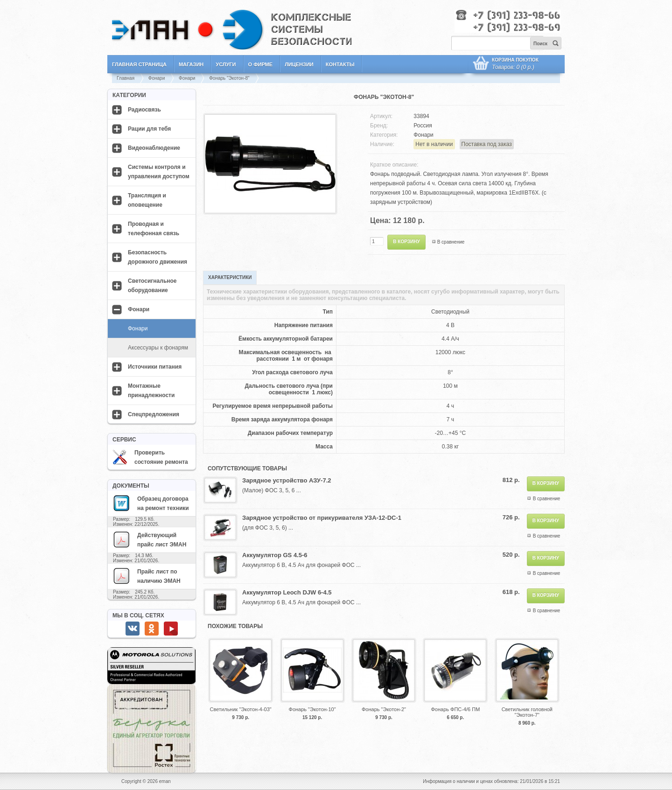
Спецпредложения (154, 414)
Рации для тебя (149, 129)
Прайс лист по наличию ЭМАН (147, 576)
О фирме (261, 64)
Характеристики (230, 277)
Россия (423, 126)
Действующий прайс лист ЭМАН (149, 539)
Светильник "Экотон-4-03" (241, 709)
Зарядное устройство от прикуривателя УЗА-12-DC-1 (322, 518)
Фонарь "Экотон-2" (384, 709)
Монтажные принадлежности (151, 391)
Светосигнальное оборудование (152, 286)
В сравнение (451, 242)
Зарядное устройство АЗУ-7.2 (287, 480)
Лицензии (299, 64)
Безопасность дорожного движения (157, 257)
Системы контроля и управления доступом (159, 172)
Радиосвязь (144, 110)
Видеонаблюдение (154, 148)
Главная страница (139, 64)
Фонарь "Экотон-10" (312, 709)
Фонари (157, 78)
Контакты (340, 64)
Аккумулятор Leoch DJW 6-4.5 (287, 592)
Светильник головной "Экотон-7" (527, 712)
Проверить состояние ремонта (150, 457)
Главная (126, 78)
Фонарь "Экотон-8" (229, 78)
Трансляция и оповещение (147, 200)
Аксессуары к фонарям (158, 348)
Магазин (191, 64)
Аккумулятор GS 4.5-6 (275, 555)
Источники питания (155, 367)
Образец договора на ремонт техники (151, 503)
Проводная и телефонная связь (154, 229)
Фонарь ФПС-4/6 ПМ (455, 709)
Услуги (226, 64)
